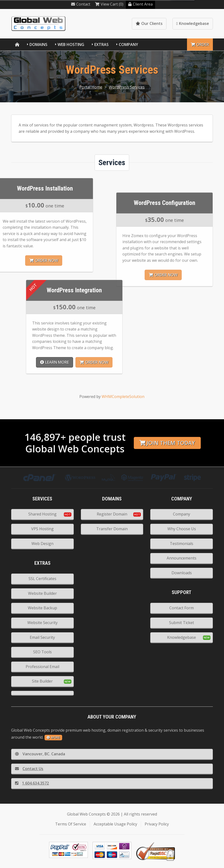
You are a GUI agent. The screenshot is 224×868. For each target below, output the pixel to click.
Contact (81, 4)
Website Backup (42, 608)
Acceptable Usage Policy (115, 824)
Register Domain (112, 514)
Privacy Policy (157, 824)
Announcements (182, 558)
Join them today (167, 443)
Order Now (174, 362)
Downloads (182, 573)
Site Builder (42, 681)
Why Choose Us (182, 529)
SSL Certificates (42, 579)
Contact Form (182, 608)
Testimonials (182, 544)
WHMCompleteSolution (123, 397)
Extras (101, 44)
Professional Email (42, 667)
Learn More (135, 362)
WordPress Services (127, 87)
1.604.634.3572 (32, 783)
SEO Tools (42, 652)
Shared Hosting (42, 514)
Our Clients (149, 23)
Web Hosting (71, 44)
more (53, 737)
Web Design (42, 544)
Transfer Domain (112, 529)
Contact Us (29, 769)
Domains (38, 44)
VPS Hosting (42, 529)
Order (200, 44)
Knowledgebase (193, 23)
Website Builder (42, 593)
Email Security (42, 637)
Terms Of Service (71, 824)
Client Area (140, 4)
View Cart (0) (109, 4)
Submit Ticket (182, 623)
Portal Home (91, 87)
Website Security (42, 623)
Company (128, 44)
